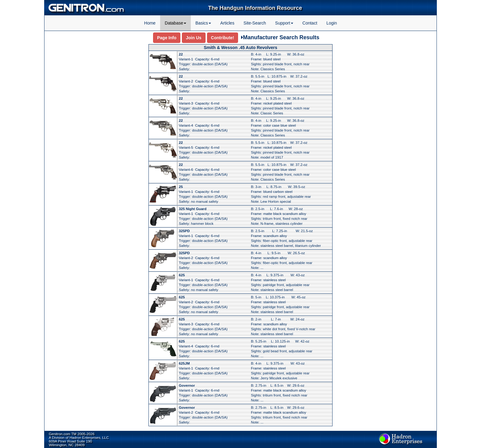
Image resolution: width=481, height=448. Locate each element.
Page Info (167, 38)
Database (175, 23)
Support (284, 23)
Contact (310, 23)
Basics (203, 23)
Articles (227, 23)
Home (150, 23)
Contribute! (223, 38)
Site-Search (255, 23)
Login (332, 23)
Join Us (194, 38)
